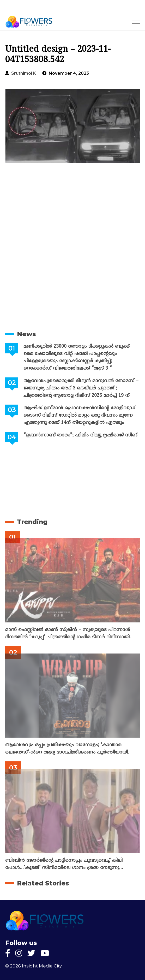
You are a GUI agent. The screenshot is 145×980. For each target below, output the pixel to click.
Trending (32, 522)
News (26, 334)
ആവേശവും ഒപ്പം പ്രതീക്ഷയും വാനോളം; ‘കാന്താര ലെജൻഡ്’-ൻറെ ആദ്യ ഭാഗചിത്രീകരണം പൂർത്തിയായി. (67, 749)
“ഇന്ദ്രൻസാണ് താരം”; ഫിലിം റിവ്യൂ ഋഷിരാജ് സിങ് (80, 435)
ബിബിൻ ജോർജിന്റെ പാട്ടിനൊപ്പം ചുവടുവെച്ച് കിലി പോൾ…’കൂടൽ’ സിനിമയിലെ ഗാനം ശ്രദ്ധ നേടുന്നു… (64, 864)
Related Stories (43, 883)
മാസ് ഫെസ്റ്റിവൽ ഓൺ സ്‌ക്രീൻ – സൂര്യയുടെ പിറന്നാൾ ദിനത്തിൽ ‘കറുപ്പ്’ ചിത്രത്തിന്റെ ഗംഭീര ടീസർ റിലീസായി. (68, 634)
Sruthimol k (24, 73)
